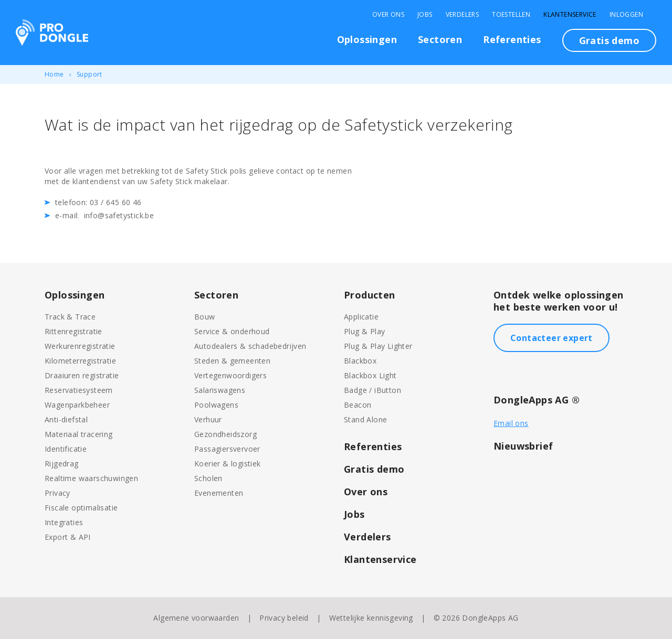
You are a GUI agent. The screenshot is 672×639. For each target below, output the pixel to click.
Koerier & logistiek (228, 464)
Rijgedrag (62, 464)
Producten (370, 295)
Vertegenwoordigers (230, 375)
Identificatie (66, 449)
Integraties (64, 522)
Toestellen (511, 15)
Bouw (205, 317)
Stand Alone (365, 419)
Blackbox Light (370, 375)
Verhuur (208, 419)
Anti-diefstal (66, 419)
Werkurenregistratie (80, 346)
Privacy (57, 493)
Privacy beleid (284, 618)
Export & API (68, 537)
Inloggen (626, 15)
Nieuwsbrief (523, 446)
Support (90, 74)
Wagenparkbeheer (77, 405)
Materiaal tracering (79, 434)
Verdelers (463, 15)
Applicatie (361, 317)
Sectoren (440, 39)
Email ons (511, 423)
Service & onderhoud (232, 331)
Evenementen (219, 493)
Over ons (366, 492)
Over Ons (388, 15)
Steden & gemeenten (232, 361)
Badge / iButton (372, 390)
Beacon (358, 405)
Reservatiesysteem (79, 390)
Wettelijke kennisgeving (371, 618)
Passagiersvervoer (227, 449)
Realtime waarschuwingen (91, 478)
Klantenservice (570, 15)
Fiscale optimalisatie (81, 508)
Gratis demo (609, 40)
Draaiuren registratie (82, 375)
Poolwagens (216, 405)
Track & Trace (70, 317)
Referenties (512, 39)
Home (54, 74)
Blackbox (360, 361)
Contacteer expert (552, 338)
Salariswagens (220, 390)
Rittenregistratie (73, 331)
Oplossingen (367, 39)
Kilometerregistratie (80, 361)
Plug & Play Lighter (378, 346)
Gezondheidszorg (225, 434)
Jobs (425, 15)
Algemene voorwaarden (196, 618)
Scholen (208, 478)
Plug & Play (364, 331)
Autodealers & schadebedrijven (250, 346)
